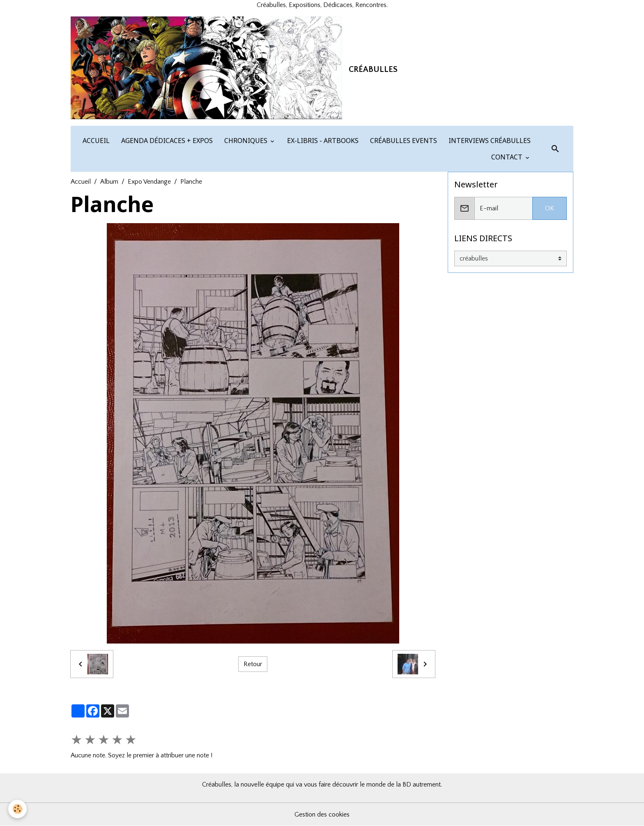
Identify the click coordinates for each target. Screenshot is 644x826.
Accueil (81, 182)
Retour (253, 664)
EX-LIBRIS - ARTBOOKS (322, 141)
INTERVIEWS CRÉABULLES (489, 141)
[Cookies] (17, 809)
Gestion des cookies (322, 814)
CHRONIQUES (246, 141)
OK (550, 208)
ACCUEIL (95, 141)
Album (109, 182)
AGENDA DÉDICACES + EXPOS (166, 141)
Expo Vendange (149, 182)
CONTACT (507, 157)
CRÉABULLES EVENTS (403, 141)
